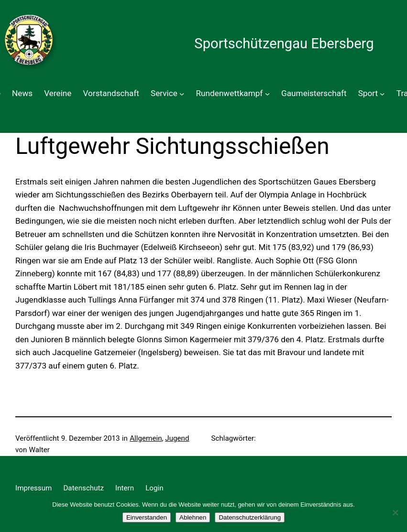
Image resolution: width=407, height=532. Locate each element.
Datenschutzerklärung (250, 517)
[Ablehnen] (395, 512)
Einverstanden (147, 517)
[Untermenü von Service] (182, 94)
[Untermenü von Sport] (382, 94)
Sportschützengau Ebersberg (284, 43)
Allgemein (146, 438)
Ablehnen (193, 517)
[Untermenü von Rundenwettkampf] (267, 94)
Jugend (177, 438)
